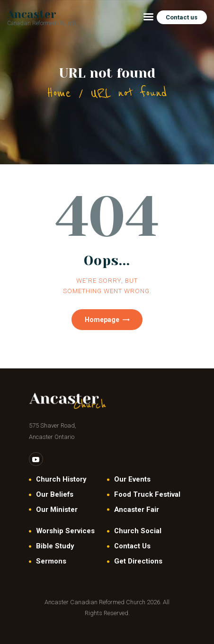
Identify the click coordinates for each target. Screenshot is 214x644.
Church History (61, 479)
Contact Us (132, 546)
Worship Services (65, 531)
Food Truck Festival (147, 494)
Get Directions (138, 561)
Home (59, 93)
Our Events (132, 479)
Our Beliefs (55, 494)
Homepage (102, 320)
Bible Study (55, 546)
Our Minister (57, 510)
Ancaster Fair (137, 510)
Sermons (51, 561)
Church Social (138, 531)
